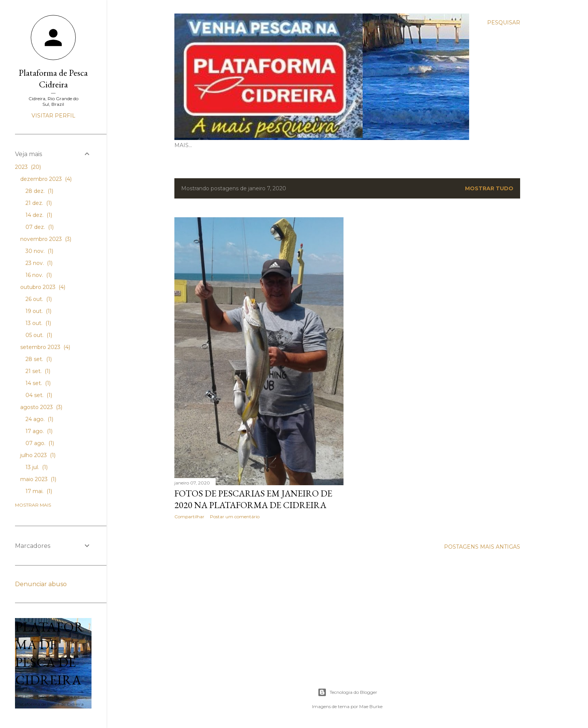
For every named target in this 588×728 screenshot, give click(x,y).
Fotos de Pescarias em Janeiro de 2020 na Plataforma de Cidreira (253, 499)
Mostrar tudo (489, 188)
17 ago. (39, 431)
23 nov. (39, 263)
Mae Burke (371, 706)
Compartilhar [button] (189, 517)
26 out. (39, 299)
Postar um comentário (235, 517)
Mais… (183, 145)
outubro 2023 (43, 287)
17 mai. (39, 491)
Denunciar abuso (41, 584)
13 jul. (37, 467)
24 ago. (39, 419)
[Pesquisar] (504, 23)
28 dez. (39, 191)
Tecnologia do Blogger (347, 692)
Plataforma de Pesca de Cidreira (49, 653)
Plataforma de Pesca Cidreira (53, 78)
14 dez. (39, 215)
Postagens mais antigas (482, 547)
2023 (28, 167)
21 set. (38, 371)
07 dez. (40, 227)
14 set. (38, 383)
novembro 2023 (46, 239)
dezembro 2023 (46, 179)
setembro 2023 (45, 347)
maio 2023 (38, 479)
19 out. (38, 311)
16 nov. (39, 275)
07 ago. (40, 443)
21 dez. (39, 203)
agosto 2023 (41, 407)
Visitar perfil (53, 116)
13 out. (38, 323)
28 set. (39, 359)
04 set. (39, 395)
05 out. (39, 335)
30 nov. (39, 251)
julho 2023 (38, 455)
